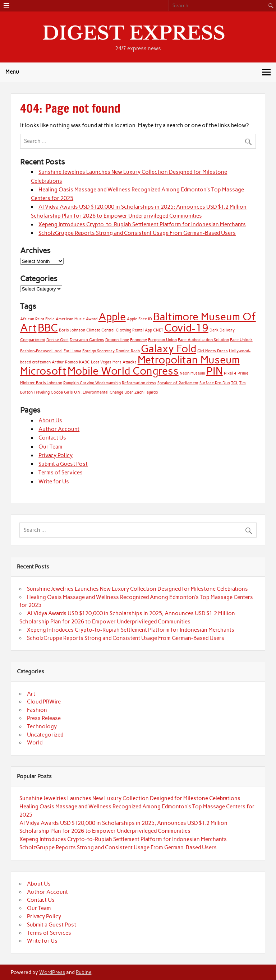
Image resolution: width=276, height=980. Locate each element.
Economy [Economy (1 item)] (139, 340)
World (35, 743)
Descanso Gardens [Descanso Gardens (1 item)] (87, 340)
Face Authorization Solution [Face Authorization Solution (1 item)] (203, 340)
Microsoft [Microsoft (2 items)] (43, 371)
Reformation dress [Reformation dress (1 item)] (139, 383)
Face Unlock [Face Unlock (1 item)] (241, 340)
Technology (42, 726)
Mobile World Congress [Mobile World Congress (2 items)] (123, 371)
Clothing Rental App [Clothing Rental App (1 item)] (134, 330)
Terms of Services (61, 473)
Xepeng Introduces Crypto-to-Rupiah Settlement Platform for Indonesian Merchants (142, 224)
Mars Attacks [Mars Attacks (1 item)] (125, 362)
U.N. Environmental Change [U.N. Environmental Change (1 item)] (99, 392)
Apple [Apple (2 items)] (112, 317)
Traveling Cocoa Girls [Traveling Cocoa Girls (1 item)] (53, 392)
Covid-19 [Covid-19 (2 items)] (186, 328)
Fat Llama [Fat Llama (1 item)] (72, 351)
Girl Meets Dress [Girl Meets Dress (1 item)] (213, 351)
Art (31, 694)
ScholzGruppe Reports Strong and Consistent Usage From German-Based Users (137, 233)
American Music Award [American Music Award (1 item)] (77, 319)
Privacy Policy (56, 455)
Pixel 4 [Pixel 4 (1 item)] (230, 373)
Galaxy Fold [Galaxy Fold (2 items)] (169, 349)
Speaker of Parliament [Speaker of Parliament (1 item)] (178, 383)
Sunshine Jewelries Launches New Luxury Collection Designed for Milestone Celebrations (137, 589)
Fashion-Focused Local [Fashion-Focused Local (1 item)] (41, 351)
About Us (50, 421)
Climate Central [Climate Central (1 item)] (100, 330)
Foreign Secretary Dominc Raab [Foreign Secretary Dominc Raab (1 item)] (111, 351)
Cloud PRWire (44, 702)
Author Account (59, 429)
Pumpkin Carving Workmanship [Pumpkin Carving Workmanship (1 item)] (92, 383)
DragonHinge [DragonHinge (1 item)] (117, 340)
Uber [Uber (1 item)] (129, 392)
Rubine (84, 972)
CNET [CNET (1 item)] (158, 330)
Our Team (50, 447)
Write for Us (54, 482)
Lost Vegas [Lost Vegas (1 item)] (101, 362)
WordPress (52, 972)
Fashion (37, 710)
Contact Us (52, 438)
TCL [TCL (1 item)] (235, 383)
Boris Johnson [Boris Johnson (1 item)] (72, 330)
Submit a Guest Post (63, 464)
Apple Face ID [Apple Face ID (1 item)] (139, 319)
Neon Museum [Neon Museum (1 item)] (192, 373)
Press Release (44, 718)
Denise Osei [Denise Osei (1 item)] (57, 340)
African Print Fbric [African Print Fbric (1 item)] (37, 319)
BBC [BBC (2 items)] (48, 328)
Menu (12, 72)
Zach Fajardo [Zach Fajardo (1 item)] (146, 392)
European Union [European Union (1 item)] (162, 340)
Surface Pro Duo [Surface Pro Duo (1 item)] (215, 383)
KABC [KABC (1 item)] (84, 362)
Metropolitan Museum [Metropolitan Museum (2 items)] (189, 360)
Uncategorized (45, 735)
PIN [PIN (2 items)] (215, 371)
